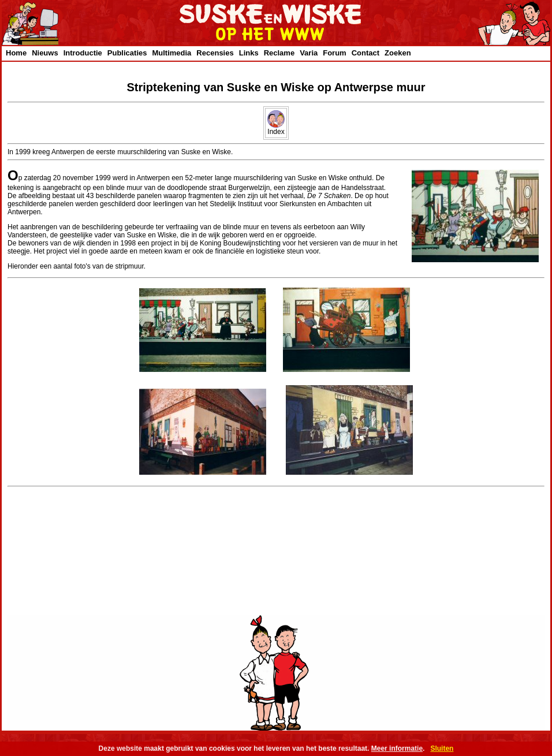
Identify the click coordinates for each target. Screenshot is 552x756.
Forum (334, 53)
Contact (365, 53)
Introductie (83, 53)
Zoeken (398, 53)
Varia (309, 53)
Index (276, 129)
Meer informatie (397, 748)
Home (16, 53)
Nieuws (45, 53)
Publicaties (127, 53)
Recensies (215, 53)
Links (249, 53)
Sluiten (442, 748)
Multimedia (171, 53)
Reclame (279, 53)
